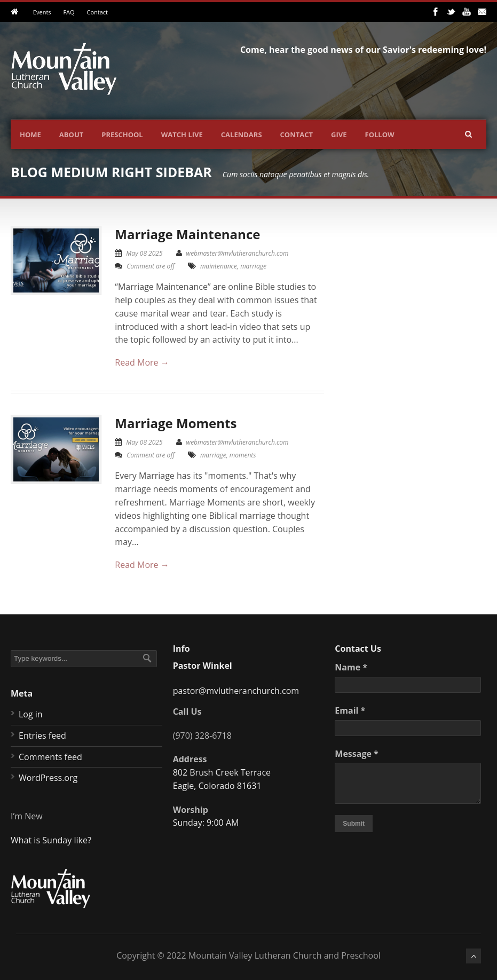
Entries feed (42, 736)
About (71, 135)
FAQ (69, 12)
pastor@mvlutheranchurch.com (236, 691)
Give (339, 135)
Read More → (142, 362)
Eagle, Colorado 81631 (217, 786)
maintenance (219, 266)
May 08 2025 (144, 253)
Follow (380, 135)
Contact (97, 12)
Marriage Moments (176, 423)
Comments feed (50, 757)
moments (243, 455)
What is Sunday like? (51, 840)
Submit (354, 824)
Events (42, 12)
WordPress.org (48, 778)
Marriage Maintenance (187, 234)
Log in (31, 714)
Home (30, 135)
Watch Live (182, 135)
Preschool (122, 135)
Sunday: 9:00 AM (206, 823)
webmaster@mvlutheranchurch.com (238, 253)
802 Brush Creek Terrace (222, 772)
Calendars (242, 135)
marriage (253, 266)
